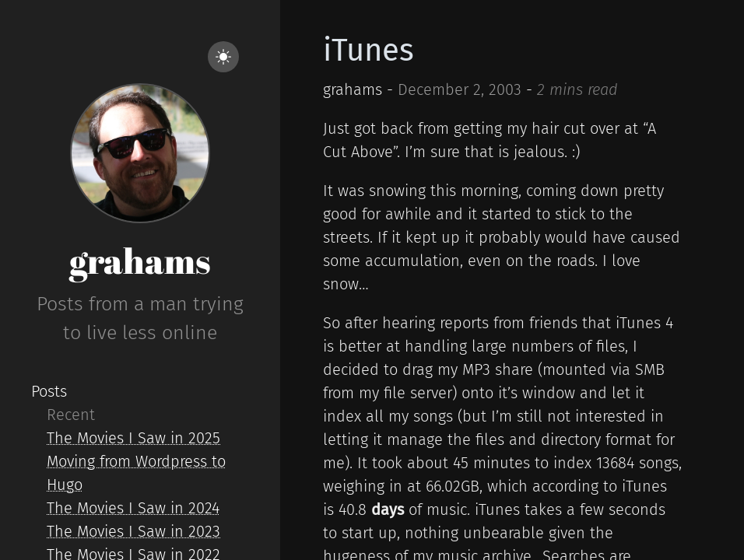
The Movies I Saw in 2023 (133, 531)
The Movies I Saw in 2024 (133, 508)
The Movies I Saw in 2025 (133, 438)
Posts (49, 391)
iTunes (368, 51)
